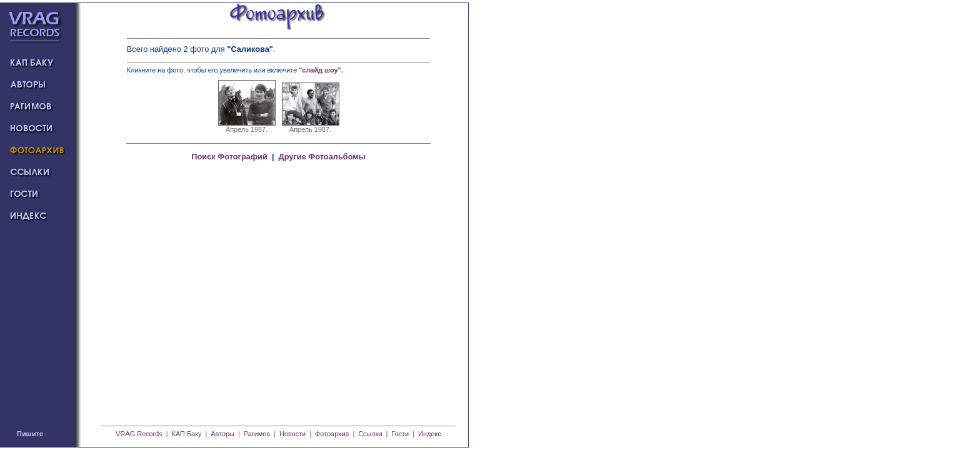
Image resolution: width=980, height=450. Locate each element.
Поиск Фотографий (229, 157)
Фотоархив (332, 434)
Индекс (430, 434)
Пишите (30, 434)
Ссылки (370, 434)
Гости (400, 434)
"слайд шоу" (320, 70)
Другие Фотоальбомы (322, 157)
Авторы (222, 434)
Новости (292, 434)
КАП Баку (187, 434)
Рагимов (257, 434)
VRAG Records (139, 434)
